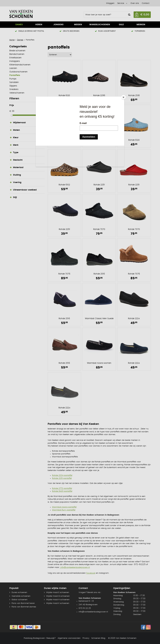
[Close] (123, 97)
